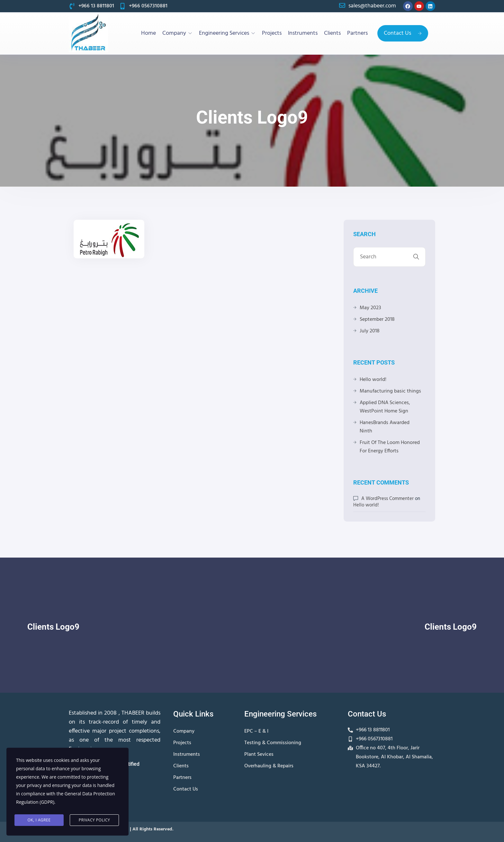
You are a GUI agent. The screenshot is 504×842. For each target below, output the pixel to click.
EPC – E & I (256, 731)
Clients (332, 33)
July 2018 (370, 331)
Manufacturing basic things (390, 391)
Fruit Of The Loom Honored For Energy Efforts (390, 447)
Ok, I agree (39, 820)
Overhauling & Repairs (269, 766)
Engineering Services (224, 33)
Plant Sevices (259, 754)
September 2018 (377, 319)
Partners (357, 33)
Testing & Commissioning (273, 743)
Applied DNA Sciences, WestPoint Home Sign (385, 407)
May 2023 (370, 308)
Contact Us (403, 33)
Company (174, 33)
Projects (272, 33)
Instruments (303, 33)
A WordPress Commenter (387, 499)
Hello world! (373, 380)
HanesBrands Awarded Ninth (385, 427)
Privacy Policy (94, 820)
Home (148, 33)
